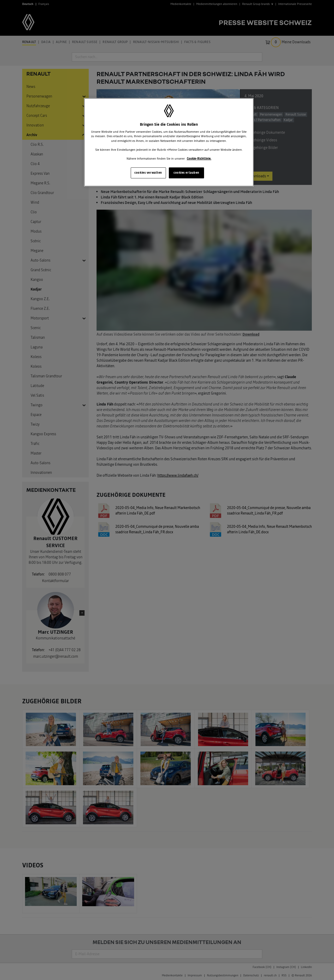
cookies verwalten (148, 173)
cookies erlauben (186, 173)
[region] (169, 142)
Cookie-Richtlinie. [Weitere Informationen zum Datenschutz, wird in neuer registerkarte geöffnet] (199, 159)
